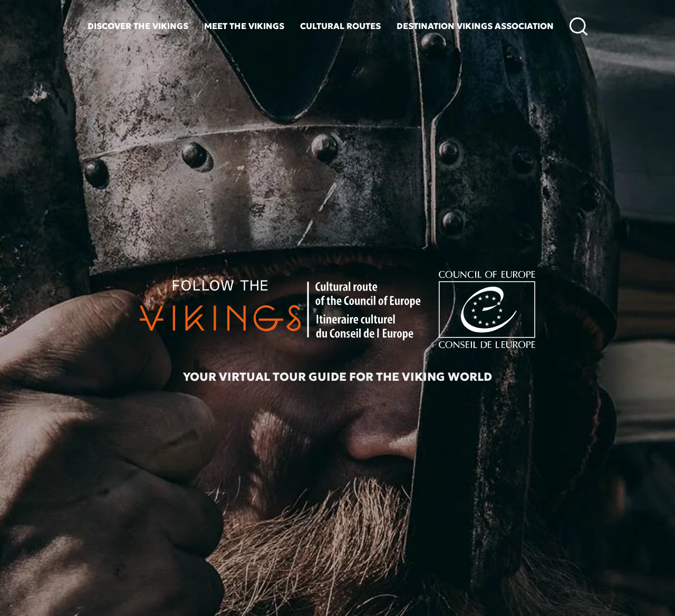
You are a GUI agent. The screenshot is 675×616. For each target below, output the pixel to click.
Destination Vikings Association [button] (475, 26)
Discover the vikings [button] (138, 26)
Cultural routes (340, 26)
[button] (579, 26)
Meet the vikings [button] (244, 26)
